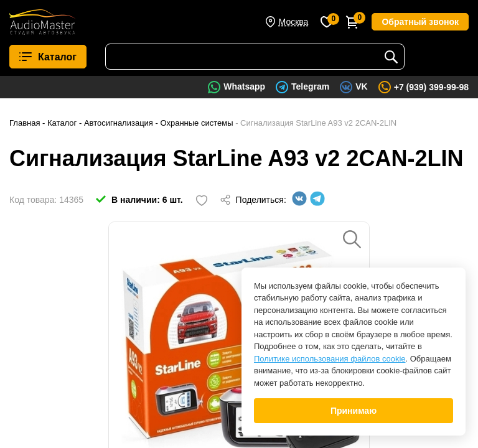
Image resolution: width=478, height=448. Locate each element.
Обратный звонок (420, 22)
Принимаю (354, 411)
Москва (294, 22)
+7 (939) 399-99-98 (431, 87)
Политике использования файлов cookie (330, 359)
